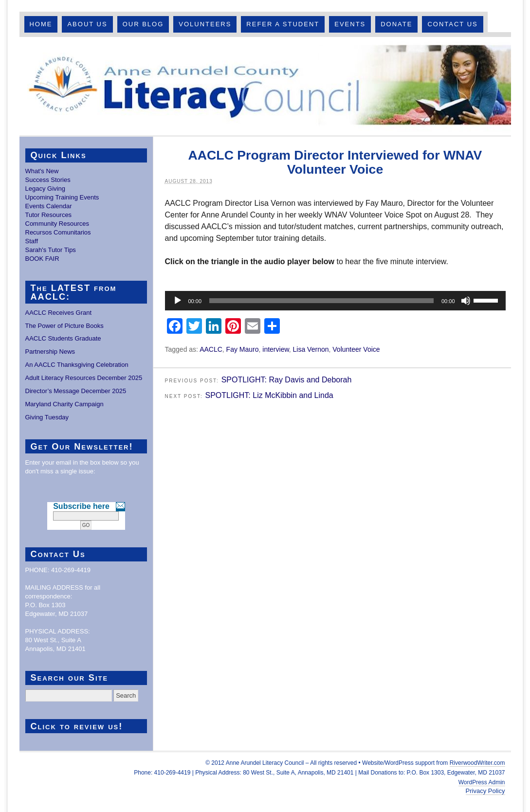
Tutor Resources (49, 215)
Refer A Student (283, 24)
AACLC (211, 349)
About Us (87, 24)
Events (350, 24)
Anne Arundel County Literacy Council (265, 86)
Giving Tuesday (47, 417)
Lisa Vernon (311, 349)
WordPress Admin (482, 782)
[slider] (321, 301)
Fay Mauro (243, 349)
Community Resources (57, 224)
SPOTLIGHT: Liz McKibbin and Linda (269, 395)
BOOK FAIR (42, 259)
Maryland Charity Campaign (64, 404)
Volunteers (205, 24)
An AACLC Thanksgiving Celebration (77, 365)
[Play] (178, 301)
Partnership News (50, 352)
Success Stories (48, 180)
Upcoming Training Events (62, 197)
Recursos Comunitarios (58, 232)
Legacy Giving (45, 189)
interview (275, 349)
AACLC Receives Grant (59, 313)
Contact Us (452, 24)
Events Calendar (49, 206)
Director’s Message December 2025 (76, 391)
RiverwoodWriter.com (477, 763)
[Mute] (466, 301)
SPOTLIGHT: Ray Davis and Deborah (287, 380)
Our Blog (143, 24)
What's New (42, 171)
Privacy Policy (485, 791)
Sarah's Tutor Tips (51, 250)
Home (41, 24)
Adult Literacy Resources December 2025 (84, 378)
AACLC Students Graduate (63, 338)
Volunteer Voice (356, 349)
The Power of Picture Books (64, 326)
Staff (32, 241)
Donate (396, 24)
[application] (335, 301)
